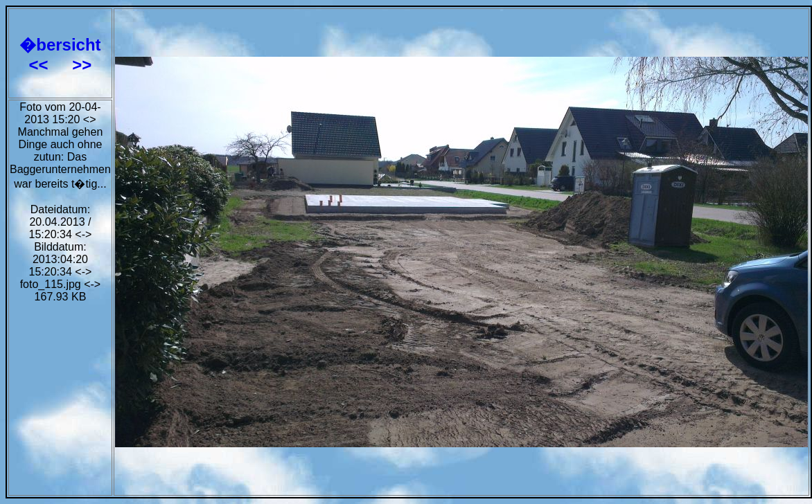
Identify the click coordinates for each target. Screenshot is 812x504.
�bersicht (60, 45)
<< (41, 65)
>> (82, 65)
